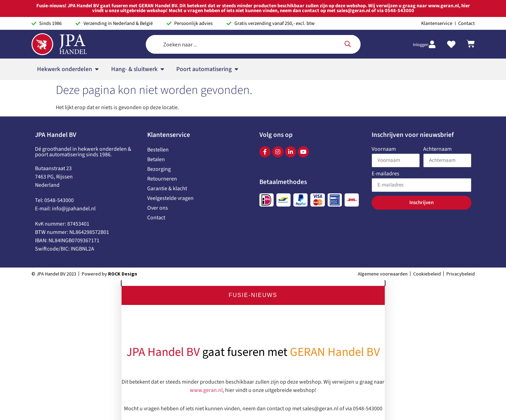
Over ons (158, 208)
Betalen (156, 159)
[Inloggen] (432, 44)
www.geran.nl (206, 389)
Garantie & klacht (167, 189)
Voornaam (384, 150)
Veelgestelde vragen (170, 198)
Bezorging (159, 169)
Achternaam (437, 150)
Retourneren (162, 179)
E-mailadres (385, 174)
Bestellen (158, 150)
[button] (253, 283)
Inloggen (421, 45)
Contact (156, 218)
